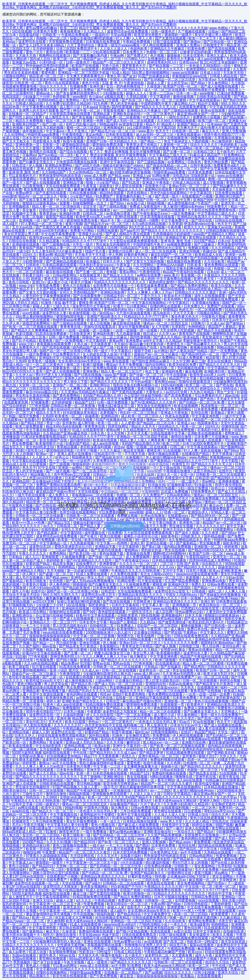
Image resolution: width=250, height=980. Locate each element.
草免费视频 (161, 736)
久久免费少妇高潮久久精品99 (69, 104)
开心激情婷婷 (222, 141)
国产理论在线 (202, 220)
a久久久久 (84, 900)
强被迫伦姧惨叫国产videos (123, 165)
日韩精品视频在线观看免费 (226, 231)
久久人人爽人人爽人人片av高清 (40, 766)
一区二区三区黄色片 (159, 114)
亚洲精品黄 (102, 114)
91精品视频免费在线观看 (82, 358)
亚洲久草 (137, 543)
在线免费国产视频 (16, 643)
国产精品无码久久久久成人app (113, 753)
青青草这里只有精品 (142, 145)
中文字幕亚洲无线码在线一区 (159, 928)
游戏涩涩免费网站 (36, 323)
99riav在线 (57, 629)
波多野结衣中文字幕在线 (92, 306)
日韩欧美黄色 (128, 615)
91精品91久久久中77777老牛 (85, 241)
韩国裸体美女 (208, 423)
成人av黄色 (18, 952)
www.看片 (146, 131)
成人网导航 (87, 423)
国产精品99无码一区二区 (201, 354)
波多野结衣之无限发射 (120, 712)
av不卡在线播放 (65, 763)
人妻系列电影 (154, 907)
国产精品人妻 (77, 780)
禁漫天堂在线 (145, 870)
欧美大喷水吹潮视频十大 (22, 935)
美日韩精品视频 (212, 378)
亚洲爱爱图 (108, 564)
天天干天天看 (184, 313)
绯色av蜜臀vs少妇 (190, 612)
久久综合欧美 (215, 262)
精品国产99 (64, 255)
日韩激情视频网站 (165, 732)
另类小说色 (111, 66)
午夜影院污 (99, 687)
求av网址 (222, 873)
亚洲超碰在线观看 (26, 244)
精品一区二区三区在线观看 (167, 691)
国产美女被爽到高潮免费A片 (78, 93)
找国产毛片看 (96, 251)
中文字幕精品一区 (222, 368)
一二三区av (57, 550)
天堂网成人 (230, 712)
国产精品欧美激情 (77, 588)
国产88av (198, 83)
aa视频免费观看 (179, 244)
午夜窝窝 (94, 712)
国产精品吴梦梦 (152, 753)
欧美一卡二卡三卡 (203, 38)
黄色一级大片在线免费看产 (174, 677)
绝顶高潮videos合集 (200, 224)
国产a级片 (93, 883)
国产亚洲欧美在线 (221, 753)
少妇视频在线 (113, 93)
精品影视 (213, 358)
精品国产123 (52, 378)
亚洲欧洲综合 (100, 385)
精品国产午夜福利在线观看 (184, 272)
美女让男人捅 (144, 653)
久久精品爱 (11, 698)
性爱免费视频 (227, 856)
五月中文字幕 (173, 571)
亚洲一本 (83, 773)
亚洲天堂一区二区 (227, 557)
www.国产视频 (116, 375)
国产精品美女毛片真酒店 (78, 646)
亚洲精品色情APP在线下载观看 (219, 639)
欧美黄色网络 (135, 694)
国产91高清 (131, 183)
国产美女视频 (83, 117)
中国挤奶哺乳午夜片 (157, 104)
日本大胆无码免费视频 (131, 852)
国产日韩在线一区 (218, 42)
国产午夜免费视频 (147, 299)
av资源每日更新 (131, 124)
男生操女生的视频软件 (113, 244)
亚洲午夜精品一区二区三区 (159, 756)
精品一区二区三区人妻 (63, 121)
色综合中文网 (180, 200)
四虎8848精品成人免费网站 (59, 100)
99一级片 (101, 351)
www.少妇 (26, 286)
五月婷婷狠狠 (43, 49)
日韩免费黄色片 (67, 828)
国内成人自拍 (40, 59)
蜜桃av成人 (45, 93)
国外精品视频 (215, 536)
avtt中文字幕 (153, 341)
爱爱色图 (48, 73)
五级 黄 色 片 (112, 83)
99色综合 (231, 389)
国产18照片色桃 (88, 165)
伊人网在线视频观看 (158, 45)
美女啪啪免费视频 (63, 952)
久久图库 (240, 69)
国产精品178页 (139, 169)
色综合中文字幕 (220, 894)
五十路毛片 (225, 152)
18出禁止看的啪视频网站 (151, 73)
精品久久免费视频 (30, 121)
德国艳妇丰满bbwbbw (218, 643)
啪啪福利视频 (80, 794)
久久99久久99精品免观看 (177, 121)
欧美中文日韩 (52, 808)
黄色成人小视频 (38, 966)
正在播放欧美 (231, 258)
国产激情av (193, 42)
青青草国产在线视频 (195, 334)
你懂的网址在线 (180, 873)
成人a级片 (11, 224)
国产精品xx (21, 918)
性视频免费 (79, 86)
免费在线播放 (33, 698)
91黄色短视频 (123, 818)
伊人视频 (36, 165)
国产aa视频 (153, 973)
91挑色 (105, 107)
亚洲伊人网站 (53, 148)
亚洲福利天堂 (50, 358)
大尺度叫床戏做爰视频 (134, 313)
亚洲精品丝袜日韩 (36, 845)
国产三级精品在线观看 (181, 110)
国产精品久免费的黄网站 (190, 286)
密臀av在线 (102, 663)
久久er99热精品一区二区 (88, 172)
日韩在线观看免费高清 (191, 636)
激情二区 (74, 365)
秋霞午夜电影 (112, 955)
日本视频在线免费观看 (103, 42)
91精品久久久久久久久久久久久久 (121, 282)
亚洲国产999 (203, 200)
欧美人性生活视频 (134, 368)
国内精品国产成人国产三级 (93, 347)
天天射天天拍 (234, 73)
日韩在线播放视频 (83, 193)
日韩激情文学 (214, 45)
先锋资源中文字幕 (176, 825)
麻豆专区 (53, 931)
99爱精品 (170, 310)
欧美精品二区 (40, 399)
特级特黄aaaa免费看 (44, 135)
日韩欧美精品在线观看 (214, 97)
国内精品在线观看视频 (225, 746)
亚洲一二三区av (162, 93)
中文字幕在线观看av (205, 100)
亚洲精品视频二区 (117, 358)
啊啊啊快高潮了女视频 (230, 334)
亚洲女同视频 (190, 251)
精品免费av (70, 663)
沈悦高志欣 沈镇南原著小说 (194, 176)
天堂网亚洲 (142, 602)
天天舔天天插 (26, 56)
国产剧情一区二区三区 (105, 238)
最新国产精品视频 (60, 217)
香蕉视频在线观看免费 (70, 299)
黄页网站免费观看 (202, 921)
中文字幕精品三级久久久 (168, 155)
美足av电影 (95, 135)
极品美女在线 (129, 378)
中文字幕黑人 (153, 117)
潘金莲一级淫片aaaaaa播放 (119, 45)
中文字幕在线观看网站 (20, 179)
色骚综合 (209, 251)
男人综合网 (211, 646)
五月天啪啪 (56, 571)
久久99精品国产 (54, 172)
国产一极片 (174, 828)
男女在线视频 (175, 550)
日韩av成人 (72, 749)
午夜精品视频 (105, 900)
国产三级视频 (113, 28)
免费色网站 (58, 554)
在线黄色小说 (156, 186)
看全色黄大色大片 (185, 317)
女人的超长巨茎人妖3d (101, 354)
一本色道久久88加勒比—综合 (209, 66)
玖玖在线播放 (13, 564)
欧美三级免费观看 (30, 426)
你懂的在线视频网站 (52, 973)
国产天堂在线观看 (222, 911)
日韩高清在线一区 (43, 389)
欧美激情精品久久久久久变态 (173, 718)
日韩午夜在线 (201, 165)
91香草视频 (187, 729)
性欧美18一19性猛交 (203, 942)
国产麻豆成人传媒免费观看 (139, 825)
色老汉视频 (24, 334)
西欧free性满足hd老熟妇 (93, 169)
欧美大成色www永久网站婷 (176, 801)
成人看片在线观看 (212, 729)
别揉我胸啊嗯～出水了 (90, 203)
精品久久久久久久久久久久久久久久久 (32, 382)
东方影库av (207, 80)
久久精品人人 (94, 31)
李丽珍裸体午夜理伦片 (200, 341)
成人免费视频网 (138, 557)
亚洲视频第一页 (185, 605)
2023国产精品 (205, 241)
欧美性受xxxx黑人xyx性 (94, 217)
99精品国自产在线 (143, 347)
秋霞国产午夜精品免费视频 (174, 430)
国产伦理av (217, 883)
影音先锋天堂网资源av (121, 784)
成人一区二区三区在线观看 (165, 90)
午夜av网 (118, 56)
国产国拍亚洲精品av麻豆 (151, 361)
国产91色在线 (103, 698)
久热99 (21, 361)
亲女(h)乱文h (36, 722)
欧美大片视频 (81, 282)
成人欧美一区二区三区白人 (142, 416)
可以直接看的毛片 (23, 176)
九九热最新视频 (230, 80)
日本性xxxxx (189, 62)
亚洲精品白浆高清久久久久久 (200, 217)
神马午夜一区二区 (87, 110)
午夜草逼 (90, 186)
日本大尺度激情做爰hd (158, 729)
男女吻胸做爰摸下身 (125, 687)
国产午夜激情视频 (30, 739)
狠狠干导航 (143, 351)
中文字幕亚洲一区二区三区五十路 (28, 718)
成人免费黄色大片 (26, 347)
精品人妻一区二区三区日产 (122, 372)
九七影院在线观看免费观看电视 (212, 210)
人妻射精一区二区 (174, 145)
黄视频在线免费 (202, 347)
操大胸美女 (139, 657)
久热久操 (81, 344)
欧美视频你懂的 (169, 653)
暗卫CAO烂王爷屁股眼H (219, 62)
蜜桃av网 (114, 430)
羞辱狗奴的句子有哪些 (98, 815)
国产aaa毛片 (130, 231)
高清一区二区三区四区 (174, 588)
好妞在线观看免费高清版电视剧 (62, 736)
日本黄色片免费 (46, 31)
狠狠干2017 (208, 756)
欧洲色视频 (125, 567)
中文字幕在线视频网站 (149, 303)
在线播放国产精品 (124, 804)
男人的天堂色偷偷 (125, 104)
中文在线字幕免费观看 (59, 234)
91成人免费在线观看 (92, 574)
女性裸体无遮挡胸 (174, 347)
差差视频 (193, 578)
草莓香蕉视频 (114, 110)
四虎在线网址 (137, 193)
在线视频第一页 (173, 705)
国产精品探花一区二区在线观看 (198, 859)
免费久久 (198, 584)
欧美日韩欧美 (36, 581)
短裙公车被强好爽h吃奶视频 (92, 38)
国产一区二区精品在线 (124, 598)
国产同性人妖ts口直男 (26, 117)
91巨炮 (21, 657)
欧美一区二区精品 (210, 148)
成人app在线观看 (211, 59)
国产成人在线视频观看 (43, 183)
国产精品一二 (151, 141)
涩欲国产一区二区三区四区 (158, 626)
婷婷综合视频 (230, 681)
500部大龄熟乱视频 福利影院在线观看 (42, 753)
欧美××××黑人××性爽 (190, 911)
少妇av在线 (234, 578)
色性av (105, 694)
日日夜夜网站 (137, 306)
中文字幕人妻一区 (156, 605)
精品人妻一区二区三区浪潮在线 (56, 207)
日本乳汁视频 (197, 571)
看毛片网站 (166, 780)
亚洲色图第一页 (28, 145)
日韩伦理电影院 (175, 818)
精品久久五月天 (48, 413)
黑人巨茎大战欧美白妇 (70, 626)
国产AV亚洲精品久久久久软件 (154, 402)
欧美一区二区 (108, 423)
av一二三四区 (124, 210)
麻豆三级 (198, 361)
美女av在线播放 (95, 80)
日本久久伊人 (113, 262)
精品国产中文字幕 (183, 378)
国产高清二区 (132, 100)
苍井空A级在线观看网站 (169, 193)
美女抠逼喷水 (213, 337)
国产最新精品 (187, 543)
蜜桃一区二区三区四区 (84, 128)
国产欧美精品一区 (74, 279)
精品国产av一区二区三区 (103, 59)
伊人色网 (115, 255)
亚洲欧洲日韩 (215, 372)
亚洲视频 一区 (30, 220)
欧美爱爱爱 (220, 914)
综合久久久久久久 (54, 86)
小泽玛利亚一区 (51, 62)
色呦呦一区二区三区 (52, 38)
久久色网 (174, 763)
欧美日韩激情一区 (99, 540)
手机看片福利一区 (36, 275)
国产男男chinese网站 (152, 179)
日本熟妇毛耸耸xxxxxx (97, 265)
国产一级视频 (69, 69)
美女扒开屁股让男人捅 (22, 234)
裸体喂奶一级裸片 (179, 35)
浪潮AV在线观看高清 (100, 327)
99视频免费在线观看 (69, 138)
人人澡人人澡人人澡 (145, 794)
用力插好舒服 (67, 643)
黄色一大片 (35, 52)
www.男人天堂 (172, 821)
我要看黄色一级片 (67, 368)
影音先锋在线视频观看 (70, 976)
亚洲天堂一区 (97, 770)
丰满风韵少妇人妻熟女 (215, 430)
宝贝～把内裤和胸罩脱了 (125, 86)
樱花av (51, 69)
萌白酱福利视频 (158, 863)
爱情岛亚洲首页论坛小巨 (74, 547)
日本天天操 (194, 615)
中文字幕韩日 (179, 303)
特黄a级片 (84, 949)
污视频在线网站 (15, 76)
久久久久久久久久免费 (140, 258)
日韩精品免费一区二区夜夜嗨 (118, 117)
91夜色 (122, 347)
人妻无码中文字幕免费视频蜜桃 (47, 296)
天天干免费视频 (131, 365)
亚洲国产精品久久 (191, 124)
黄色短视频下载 (112, 554)
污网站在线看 (83, 420)
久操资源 (154, 86)
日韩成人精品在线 (224, 76)
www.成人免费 (95, 176)
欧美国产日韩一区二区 (181, 86)
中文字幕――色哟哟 (112, 543)
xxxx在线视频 (209, 900)
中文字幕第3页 (201, 193)
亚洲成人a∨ (89, 660)
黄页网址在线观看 (203, 238)
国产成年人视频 (187, 533)
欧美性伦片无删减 (181, 59)
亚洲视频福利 (114, 128)
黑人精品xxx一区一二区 (161, 742)
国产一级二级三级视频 (135, 409)
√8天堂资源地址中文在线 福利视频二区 (115, 725)
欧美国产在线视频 (86, 66)
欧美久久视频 (26, 911)
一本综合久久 (185, 832)
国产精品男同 (195, 667)
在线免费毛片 (87, 564)
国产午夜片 (89, 536)
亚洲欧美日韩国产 (26, 124)
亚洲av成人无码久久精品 (85, 742)
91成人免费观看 (191, 358)
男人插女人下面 (76, 382)
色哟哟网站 (111, 69)
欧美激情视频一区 (83, 313)
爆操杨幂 (174, 56)
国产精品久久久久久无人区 (156, 107)
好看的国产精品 (38, 564)
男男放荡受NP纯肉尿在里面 (61, 176)
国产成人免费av (82, 90)
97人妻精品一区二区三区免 (42, 224)
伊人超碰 (96, 148)
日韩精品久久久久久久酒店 (196, 293)
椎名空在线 (38, 550)
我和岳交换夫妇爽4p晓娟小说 (189, 268)
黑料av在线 (122, 663)
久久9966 (50, 797)
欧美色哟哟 (173, 299)
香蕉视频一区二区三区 (66, 859)
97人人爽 (123, 38)
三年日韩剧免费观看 (136, 811)
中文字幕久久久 (212, 633)
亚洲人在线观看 (197, 828)
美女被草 (30, 210)
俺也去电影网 (70, 80)
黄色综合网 (55, 52)
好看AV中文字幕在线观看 (96, 615)
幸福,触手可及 (66, 303)
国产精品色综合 (129, 914)
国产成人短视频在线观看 (220, 86)
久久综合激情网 (93, 839)
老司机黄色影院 (234, 608)
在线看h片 (32, 420)
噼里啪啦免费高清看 (108, 145)
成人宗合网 (164, 612)
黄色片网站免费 (216, 162)
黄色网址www (165, 382)
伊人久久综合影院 (100, 715)
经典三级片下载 (59, 189)
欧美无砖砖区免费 (183, 365)
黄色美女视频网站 (95, 887)
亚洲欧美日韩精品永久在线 (110, 299)
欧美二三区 (69, 28)
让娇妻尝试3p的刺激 (196, 52)
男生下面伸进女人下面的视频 (187, 141)
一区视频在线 (121, 791)
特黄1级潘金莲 (41, 828)
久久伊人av (168, 334)
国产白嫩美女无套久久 (36, 162)
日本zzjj (224, 241)
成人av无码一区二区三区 (155, 135)
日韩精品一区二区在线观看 (124, 883)
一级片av (97, 845)
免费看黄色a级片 (227, 165)
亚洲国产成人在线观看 (92, 268)
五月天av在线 (23, 227)
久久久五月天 (108, 856)
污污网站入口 (135, 59)
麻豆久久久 (211, 131)
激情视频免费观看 (118, 870)
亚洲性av (78, 578)
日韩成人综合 (50, 258)
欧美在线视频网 (186, 406)
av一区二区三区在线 (213, 677)
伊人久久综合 (67, 200)
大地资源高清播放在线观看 (70, 114)
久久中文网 (59, 90)
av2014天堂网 (177, 392)
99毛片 (48, 935)
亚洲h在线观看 (126, 217)
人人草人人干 (213, 578)
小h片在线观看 (132, 863)
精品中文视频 (90, 28)
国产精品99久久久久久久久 (202, 766)
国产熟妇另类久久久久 (161, 598)
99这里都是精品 (109, 677)
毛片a (17, 825)
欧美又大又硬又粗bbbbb (31, 949)
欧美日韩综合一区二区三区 (220, 605)
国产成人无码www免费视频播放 (90, 581)
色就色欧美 (139, 49)
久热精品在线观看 (218, 852)
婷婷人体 (53, 701)
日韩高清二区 (93, 214)
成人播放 (178, 629)
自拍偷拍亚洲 (234, 931)
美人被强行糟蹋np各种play (184, 207)
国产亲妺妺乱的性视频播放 (221, 595)
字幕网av (29, 155)
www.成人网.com (147, 674)
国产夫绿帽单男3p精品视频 (161, 619)
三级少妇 (23, 251)
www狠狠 (207, 93)
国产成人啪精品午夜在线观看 (38, 159)
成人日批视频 (100, 323)
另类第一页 (51, 145)
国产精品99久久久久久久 (197, 567)
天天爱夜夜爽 (109, 756)
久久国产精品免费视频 (54, 289)
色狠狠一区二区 (226, 268)
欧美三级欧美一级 (77, 835)
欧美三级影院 (19, 667)
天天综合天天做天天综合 (22, 595)
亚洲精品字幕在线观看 (153, 698)
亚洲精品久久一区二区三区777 (53, 622)
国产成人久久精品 (167, 337)
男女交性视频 (155, 739)
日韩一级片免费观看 (65, 337)
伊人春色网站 (218, 83)
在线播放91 (156, 59)
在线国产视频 (131, 890)
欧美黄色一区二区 (69, 416)
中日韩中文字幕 (227, 200)
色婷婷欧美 (62, 97)
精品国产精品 (205, 732)
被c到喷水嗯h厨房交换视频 (131, 172)
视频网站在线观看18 (55, 56)
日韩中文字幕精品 (177, 794)
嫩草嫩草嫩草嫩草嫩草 (91, 189)
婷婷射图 (232, 547)
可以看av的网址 (65, 966)
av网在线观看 (29, 808)
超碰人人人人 (137, 93)
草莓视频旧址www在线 (190, 76)
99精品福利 (108, 124)
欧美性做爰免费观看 (153, 286)
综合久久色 (220, 815)
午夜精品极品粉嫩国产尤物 (84, 729)
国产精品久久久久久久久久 (223, 660)
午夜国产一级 (208, 203)
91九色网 (101, 104)
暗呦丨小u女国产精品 (103, 183)
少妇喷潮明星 (33, 262)
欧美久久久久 (195, 227)
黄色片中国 (91, 83)
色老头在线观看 (177, 416)
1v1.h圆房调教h (139, 128)
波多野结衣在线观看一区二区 (37, 883)
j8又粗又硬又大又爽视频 (74, 918)
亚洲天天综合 (43, 900)
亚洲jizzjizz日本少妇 (31, 859)
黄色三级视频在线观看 (70, 845)
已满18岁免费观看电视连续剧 (76, 399)
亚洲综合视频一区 (160, 543)
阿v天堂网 (24, 268)
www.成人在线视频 (95, 966)
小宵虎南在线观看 (104, 159)
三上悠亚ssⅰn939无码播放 (48, 231)
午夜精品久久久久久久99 (164, 887)
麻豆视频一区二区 (203, 880)
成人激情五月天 (57, 117)
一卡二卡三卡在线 (36, 626)
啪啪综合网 (32, 852)
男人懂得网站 (181, 409)
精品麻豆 (128, 289)
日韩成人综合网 (106, 248)
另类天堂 (225, 921)
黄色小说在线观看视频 (62, 83)
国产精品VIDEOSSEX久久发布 (212, 550)
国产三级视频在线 (56, 244)
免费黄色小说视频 (207, 117)
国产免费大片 (137, 56)
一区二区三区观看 (30, 272)
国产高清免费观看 (178, 396)
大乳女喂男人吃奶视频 (177, 330)
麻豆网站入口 (185, 104)
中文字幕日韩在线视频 (188, 179)
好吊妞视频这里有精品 (81, 413)
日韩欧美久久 (191, 536)
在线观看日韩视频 (80, 677)
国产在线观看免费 (178, 159)
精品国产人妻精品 (222, 327)
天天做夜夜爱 (101, 344)
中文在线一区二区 (199, 887)
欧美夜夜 (46, 341)
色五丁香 (152, 372)
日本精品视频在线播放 (169, 560)
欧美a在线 (192, 337)
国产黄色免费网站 (67, 396)
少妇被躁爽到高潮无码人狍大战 (107, 674)
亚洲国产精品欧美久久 (104, 317)
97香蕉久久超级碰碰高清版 (47, 856)
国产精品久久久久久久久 (110, 382)
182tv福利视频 (172, 385)
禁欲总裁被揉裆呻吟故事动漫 (102, 763)
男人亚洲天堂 (157, 725)
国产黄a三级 (152, 547)
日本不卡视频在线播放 (171, 897)
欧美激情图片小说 (131, 629)
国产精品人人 (75, 238)
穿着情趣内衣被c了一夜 (134, 196)
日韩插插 (199, 591)
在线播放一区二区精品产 (28, 114)
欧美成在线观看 (21, 746)
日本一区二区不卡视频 (50, 924)
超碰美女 (106, 186)
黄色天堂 (51, 279)
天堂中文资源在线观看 (47, 694)
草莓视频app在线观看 (205, 739)
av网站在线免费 (149, 275)
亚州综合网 (96, 138)
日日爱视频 (193, 811)
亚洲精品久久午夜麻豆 (168, 49)
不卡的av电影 (142, 382)
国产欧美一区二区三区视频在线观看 (30, 327)
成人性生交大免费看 (116, 399)
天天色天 (191, 389)
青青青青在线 (71, 327)
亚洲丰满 (97, 86)
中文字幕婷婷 (160, 97)
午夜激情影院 (150, 272)
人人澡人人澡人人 (114, 49)
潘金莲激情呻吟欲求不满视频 (48, 914)
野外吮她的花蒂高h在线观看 (48, 66)
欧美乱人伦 (21, 279)
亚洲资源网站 (197, 69)
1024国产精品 (33, 842)
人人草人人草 (142, 38)
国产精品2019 (85, 842)
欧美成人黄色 (98, 320)
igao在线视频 (232, 870)
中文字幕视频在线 (64, 815)
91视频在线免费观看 (223, 299)
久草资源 (175, 224)
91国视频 (86, 200)
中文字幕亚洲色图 (206, 416)
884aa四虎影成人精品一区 (208, 289)
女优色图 (56, 581)
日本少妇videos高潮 (45, 588)
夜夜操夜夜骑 (71, 31)
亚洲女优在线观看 (156, 148)
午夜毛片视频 (34, 825)
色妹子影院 (111, 935)
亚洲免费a (133, 341)
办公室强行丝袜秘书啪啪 (143, 396)
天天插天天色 (89, 955)
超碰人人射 (42, 306)
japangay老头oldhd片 (121, 924)
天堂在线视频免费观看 (63, 186)
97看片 (38, 69)
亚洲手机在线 (76, 148)
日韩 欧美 (195, 265)
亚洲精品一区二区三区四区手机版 (84, 73)
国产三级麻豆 (205, 244)
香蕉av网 (46, 255)
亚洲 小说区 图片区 (65, 670)
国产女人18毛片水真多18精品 (42, 45)
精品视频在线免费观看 (184, 262)
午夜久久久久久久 (33, 554)
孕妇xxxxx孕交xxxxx (220, 811)
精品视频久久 (40, 976)
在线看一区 (125, 698)
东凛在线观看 (161, 931)
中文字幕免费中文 (175, 220)
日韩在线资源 (220, 69)
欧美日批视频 (111, 536)
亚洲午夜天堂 (204, 279)
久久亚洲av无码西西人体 (182, 674)
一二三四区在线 (75, 159)
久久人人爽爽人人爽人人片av (150, 293)
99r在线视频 (150, 615)
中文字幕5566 (72, 533)
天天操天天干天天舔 (91, 255)
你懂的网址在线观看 (166, 306)
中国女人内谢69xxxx (126, 80)
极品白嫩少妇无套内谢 (147, 344)
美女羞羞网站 (205, 866)
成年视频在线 (33, 131)
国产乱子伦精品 (24, 341)
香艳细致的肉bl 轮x (119, 310)
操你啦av (107, 313)
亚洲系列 (159, 540)
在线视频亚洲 (178, 138)
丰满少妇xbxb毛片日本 (65, 409)
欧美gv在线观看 (213, 110)
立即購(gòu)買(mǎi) (125, 526)
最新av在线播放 (202, 945)
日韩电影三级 (190, 646)
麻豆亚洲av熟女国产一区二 (198, 114)
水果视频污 (109, 413)
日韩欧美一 (51, 35)
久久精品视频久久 (137, 430)
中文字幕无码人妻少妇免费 (68, 825)
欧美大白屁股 (222, 286)
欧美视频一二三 (78, 52)
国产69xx (117, 203)
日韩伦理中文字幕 (53, 210)
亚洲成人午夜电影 (156, 183)
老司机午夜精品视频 (100, 409)
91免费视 (115, 533)
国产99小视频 (67, 660)
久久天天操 (199, 28)
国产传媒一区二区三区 (147, 375)
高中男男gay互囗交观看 (101, 100)
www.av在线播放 (185, 73)
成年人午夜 (21, 591)
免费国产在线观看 (221, 306)
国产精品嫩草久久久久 (230, 186)
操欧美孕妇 (170, 536)
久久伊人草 (11, 323)
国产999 (89, 612)
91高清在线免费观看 (52, 334)
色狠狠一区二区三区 (162, 52)
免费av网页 (25, 193)
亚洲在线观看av (189, 135)
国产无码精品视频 (204, 258)
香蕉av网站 (128, 272)
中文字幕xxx (56, 131)
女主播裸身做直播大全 (141, 766)
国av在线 (232, 396)
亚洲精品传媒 (19, 732)
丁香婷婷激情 (221, 904)
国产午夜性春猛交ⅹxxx (151, 214)
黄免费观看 (203, 842)
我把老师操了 (99, 605)
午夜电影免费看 (48, 286)
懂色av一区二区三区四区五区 (166, 323)
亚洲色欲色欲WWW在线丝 (203, 749)
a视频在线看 (114, 97)
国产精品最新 (48, 533)
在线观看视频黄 (95, 227)
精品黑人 (168, 124)
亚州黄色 (69, 423)
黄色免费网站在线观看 (222, 265)
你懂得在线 (230, 426)
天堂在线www (89, 935)
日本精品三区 (204, 152)
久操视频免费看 (74, 557)
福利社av (142, 732)
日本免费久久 (133, 52)
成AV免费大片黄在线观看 (220, 128)
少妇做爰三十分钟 (36, 97)
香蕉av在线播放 (201, 650)
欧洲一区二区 (226, 887)
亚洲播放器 (146, 849)
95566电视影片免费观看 (207, 90)
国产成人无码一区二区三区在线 (119, 684)
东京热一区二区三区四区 (42, 835)
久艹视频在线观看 (192, 31)
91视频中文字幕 (25, 214)
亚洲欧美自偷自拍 (127, 114)
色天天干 (163, 131)
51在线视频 (229, 773)
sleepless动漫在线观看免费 (197, 574)
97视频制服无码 (21, 605)
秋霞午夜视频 (74, 141)
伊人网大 (30, 574)
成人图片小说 (70, 107)
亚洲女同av (21, 69)
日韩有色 (195, 162)
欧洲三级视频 (93, 365)
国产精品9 (205, 832)
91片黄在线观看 (150, 581)
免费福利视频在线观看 (168, 760)
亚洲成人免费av (189, 45)
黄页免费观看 (34, 189)
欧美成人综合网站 (33, 612)
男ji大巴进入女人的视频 (147, 227)
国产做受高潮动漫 (172, 622)
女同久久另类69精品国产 (53, 268)
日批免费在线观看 (229, 193)
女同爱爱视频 (185, 900)
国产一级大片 (13, 183)
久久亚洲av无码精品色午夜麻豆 (86, 392)
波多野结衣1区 (41, 547)
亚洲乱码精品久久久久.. (153, 399)
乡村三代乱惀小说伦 (81, 124)
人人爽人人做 (235, 591)
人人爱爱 (128, 423)
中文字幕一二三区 (107, 766)
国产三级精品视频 (151, 162)
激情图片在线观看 (43, 152)
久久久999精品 (223, 248)
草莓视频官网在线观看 (105, 945)
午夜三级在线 (232, 770)
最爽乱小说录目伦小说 (141, 536)
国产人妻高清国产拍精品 (189, 351)
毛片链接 (10, 612)
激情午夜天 (48, 955)
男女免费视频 (77, 687)
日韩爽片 (198, 323)
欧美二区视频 (33, 217)
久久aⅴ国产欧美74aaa (33, 299)
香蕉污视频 (74, 224)
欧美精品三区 (56, 938)
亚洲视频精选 (19, 207)
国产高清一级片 (167, 196)
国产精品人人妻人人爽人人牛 (129, 708)
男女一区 (53, 423)
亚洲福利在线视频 (76, 608)
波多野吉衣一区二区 (155, 670)
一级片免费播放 (183, 214)
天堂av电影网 (121, 35)
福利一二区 (229, 687)
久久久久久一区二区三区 (139, 564)
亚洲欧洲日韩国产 (229, 196)
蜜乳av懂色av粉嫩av (42, 28)
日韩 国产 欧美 (188, 564)
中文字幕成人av (154, 378)
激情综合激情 (56, 794)
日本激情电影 (33, 598)
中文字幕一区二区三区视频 (94, 636)
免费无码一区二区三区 (20, 543)
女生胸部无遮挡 (138, 736)
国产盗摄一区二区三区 (56, 574)
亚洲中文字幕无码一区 (130, 746)
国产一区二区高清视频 (134, 715)
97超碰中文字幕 (98, 639)
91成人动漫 (38, 952)
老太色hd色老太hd (64, 839)
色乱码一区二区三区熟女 (139, 413)
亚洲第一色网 (93, 121)
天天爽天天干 (188, 128)
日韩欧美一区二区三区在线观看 (118, 667)
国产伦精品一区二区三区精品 (119, 90)
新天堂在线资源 (234, 942)
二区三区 (167, 564)
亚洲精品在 (235, 378)
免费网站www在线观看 (210, 969)
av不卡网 (118, 966)
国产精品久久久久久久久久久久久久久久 (157, 28)
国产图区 (142, 845)
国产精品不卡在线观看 (215, 330)
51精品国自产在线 (135, 248)
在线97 (118, 694)
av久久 (118, 749)
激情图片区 (126, 636)
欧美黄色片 (196, 705)
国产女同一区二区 (225, 629)
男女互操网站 (183, 148)
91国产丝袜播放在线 (154, 76)
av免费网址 (176, 162)
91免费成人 (126, 626)
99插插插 (79, 584)
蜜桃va (45, 763)
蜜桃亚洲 (86, 303)
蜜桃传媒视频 (184, 97)
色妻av (236, 969)
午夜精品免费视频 (75, 35)
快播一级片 (178, 918)
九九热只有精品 (202, 392)
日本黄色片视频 (23, 100)
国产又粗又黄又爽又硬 (36, 200)
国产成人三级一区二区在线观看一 (138, 268)
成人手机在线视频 (137, 677)
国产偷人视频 (205, 159)
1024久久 (30, 255)
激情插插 (101, 911)
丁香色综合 (85, 760)
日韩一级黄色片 (163, 31)
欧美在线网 (146, 636)
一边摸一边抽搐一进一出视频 (88, 330)
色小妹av (96, 97)
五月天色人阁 (13, 28)
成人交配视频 (214, 183)
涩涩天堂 (90, 207)
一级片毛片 (109, 787)
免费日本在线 (198, 629)
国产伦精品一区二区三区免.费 (202, 402)
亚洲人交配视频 (234, 131)
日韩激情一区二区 (197, 763)
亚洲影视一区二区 (151, 138)
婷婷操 (36, 279)
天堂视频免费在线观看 (66, 42)
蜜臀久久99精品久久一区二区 (175, 169)
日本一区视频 (191, 598)
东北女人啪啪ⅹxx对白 (39, 567)
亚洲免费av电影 (214, 581)
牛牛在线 (80, 753)
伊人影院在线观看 (129, 186)
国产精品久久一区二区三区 (53, 811)
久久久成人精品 (198, 821)
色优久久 (129, 756)
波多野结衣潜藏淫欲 (58, 760)
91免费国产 (105, 196)
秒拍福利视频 (26, 639)
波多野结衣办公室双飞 (169, 248)
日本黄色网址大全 (164, 852)
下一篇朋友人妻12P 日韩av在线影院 (157, 770)
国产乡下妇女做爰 (47, 962)
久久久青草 (210, 533)
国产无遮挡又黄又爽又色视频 (58, 227)
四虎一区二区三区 (202, 760)
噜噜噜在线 (184, 777)
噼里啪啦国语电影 (76, 145)
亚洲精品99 (110, 416)
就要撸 (65, 203)
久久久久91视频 (59, 842)
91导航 (119, 169)
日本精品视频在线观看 (60, 265)
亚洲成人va (141, 176)
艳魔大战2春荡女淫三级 (116, 406)
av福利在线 (135, 749)
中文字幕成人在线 (121, 839)
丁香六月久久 (151, 296)
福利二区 (216, 591)
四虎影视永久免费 (47, 141)
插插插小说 (170, 766)
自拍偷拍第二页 (163, 368)
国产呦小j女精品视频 (68, 890)
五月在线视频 (50, 749)
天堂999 (15, 540)
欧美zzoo (196, 952)
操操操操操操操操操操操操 (50, 636)
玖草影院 (179, 327)
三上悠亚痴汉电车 (121, 138)
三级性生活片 (33, 794)
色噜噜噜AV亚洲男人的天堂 (146, 945)
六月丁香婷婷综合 (81, 45)
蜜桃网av (132, 550)
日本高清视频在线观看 (158, 217)
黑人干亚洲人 (78, 131)
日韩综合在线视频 (229, 220)
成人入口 (32, 557)
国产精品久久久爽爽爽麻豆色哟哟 (37, 330)
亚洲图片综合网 (121, 251)
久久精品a (173, 341)
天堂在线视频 (73, 883)
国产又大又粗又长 (16, 141)
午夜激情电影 (134, 83)
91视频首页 (21, 821)
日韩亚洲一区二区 (28, 83)
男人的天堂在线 (56, 684)
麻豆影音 (127, 976)
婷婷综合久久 (210, 389)
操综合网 (39, 629)
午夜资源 (46, 179)
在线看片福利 (131, 856)
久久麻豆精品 (230, 918)
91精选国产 (105, 619)
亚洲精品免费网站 (59, 165)
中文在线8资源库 (49, 746)
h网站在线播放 (162, 777)
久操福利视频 (74, 715)
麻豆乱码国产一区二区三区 (172, 255)
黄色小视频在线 (103, 825)
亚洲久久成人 (217, 56)
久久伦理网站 (15, 135)
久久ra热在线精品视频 (149, 224)
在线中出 (38, 591)
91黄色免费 (197, 49)
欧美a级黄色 (200, 924)
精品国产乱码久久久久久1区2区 (93, 691)
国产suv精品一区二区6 (56, 155)
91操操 (238, 694)
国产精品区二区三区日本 (156, 423)
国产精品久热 (82, 684)
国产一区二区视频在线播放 (90, 210)
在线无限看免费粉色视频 (109, 650)
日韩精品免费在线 (205, 897)
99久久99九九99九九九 (61, 595)
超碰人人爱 (156, 83)
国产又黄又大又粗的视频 (45, 128)
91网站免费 (161, 176)
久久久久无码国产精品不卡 (132, 797)
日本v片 (143, 210)
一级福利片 (100, 35)
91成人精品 (121, 73)
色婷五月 (186, 310)
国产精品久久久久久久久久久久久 (204, 282)
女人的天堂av (178, 83)
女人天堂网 (161, 327)
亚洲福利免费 (70, 214)
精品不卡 (152, 124)
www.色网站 (219, 28)
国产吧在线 (225, 385)
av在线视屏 (90, 69)
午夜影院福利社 (198, 557)
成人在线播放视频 (69, 179)
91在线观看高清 (168, 663)
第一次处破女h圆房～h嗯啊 (138, 220)
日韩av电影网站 (65, 275)
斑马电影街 (162, 313)
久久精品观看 (50, 241)
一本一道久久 (111, 821)
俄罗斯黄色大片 (134, 66)
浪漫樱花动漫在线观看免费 (43, 687)
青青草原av (48, 214)
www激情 (80, 97)
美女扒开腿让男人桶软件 (214, 35)
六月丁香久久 (151, 804)
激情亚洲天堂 (70, 832)
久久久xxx (167, 567)
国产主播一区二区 (177, 152)
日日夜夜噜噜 (33, 186)
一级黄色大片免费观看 (122, 148)
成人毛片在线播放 (30, 578)
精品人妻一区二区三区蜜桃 (166, 100)
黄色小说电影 (19, 282)
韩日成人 (150, 334)
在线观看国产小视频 (198, 196)
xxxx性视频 (31, 313)
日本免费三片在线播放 (137, 588)
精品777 (90, 756)
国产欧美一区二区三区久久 (119, 842)
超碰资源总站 (229, 567)
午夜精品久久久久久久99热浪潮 (136, 571)
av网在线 (83, 698)
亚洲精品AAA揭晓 (171, 265)
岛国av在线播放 (181, 684)
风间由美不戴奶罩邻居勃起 (122, 739)
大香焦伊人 (155, 392)
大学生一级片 (83, 244)
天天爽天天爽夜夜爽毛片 (86, 76)
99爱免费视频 (202, 138)
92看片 (119, 306)
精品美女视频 (63, 564)
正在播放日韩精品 (148, 633)
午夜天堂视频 (74, 962)
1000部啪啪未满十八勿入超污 (109, 633)
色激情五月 (175, 344)
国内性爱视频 (122, 107)
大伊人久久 (228, 756)
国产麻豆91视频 (149, 818)
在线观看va (13, 420)
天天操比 (121, 344)
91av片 (185, 722)
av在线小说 (136, 203)
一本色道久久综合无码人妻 (141, 159)
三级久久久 (62, 306)
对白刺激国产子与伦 (123, 729)
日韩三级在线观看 (167, 42)
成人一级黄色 (98, 962)
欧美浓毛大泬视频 (178, 296)
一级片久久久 (167, 849)
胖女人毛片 (96, 578)
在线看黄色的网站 (100, 928)
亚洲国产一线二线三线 (70, 385)
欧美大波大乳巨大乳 (219, 674)
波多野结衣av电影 (50, 780)
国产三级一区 (53, 124)
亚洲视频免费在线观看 (110, 794)
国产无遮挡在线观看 (171, 38)
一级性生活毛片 (178, 117)
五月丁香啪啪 (91, 777)
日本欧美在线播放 (120, 135)
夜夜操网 (228, 409)
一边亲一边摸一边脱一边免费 (208, 694)
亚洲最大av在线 (25, 62)
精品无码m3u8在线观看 (64, 426)
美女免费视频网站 (191, 883)
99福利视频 (73, 808)
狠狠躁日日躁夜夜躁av (40, 203)
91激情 (47, 303)
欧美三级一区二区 (67, 59)
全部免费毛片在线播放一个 (114, 286)
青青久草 (114, 76)
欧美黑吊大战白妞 (76, 258)
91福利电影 (106, 629)
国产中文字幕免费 (214, 169)
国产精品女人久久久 (127, 189)
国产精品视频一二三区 (166, 66)
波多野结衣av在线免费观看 (128, 31)
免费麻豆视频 (199, 248)
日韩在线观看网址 (88, 310)
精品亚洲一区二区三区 (47, 76)
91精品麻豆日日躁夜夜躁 (225, 780)
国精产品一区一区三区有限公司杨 (66, 351)
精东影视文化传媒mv (117, 880)
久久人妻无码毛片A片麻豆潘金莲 (57, 251)
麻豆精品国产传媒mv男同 (142, 701)
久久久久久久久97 (68, 725)
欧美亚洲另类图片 (148, 35)
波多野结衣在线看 (32, 42)
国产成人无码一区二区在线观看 (131, 121)
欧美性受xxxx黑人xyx (46, 238)
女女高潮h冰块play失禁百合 (80, 361)
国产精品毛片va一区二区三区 (114, 131)
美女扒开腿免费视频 (134, 327)
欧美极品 (93, 262)
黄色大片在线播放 (77, 286)
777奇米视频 (39, 406)
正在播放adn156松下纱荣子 (189, 876)
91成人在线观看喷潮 (88, 430)
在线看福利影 (30, 35)
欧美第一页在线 (70, 540)
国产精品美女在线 (81, 629)
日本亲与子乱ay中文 (228, 320)
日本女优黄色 (194, 56)
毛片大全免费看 (207, 870)
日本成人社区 (211, 73)
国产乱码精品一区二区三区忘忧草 (170, 80)
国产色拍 (207, 399)
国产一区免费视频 (69, 341)
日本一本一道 (187, 93)
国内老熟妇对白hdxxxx (96, 567)
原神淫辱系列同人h (162, 62)
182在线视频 (22, 31)
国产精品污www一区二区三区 (161, 578)
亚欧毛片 (134, 907)
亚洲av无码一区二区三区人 (190, 186)
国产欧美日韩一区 (83, 554)
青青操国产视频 (31, 248)
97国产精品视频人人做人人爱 (76, 787)
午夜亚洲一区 (158, 629)
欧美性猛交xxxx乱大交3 (44, 681)
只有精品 (16, 557)
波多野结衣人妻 (55, 313)
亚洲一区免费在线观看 (100, 368)
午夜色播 (175, 227)
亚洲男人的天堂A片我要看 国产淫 (45, 110)
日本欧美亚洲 (80, 334)
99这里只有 (179, 945)
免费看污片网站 (83, 231)
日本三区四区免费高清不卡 (77, 49)
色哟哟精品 (197, 327)
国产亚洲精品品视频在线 (65, 262)
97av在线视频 (204, 722)
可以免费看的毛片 (67, 354)
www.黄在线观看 (117, 361)
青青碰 (112, 272)
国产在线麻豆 (78, 550)
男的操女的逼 (152, 550)
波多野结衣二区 (157, 955)
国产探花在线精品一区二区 (167, 165)
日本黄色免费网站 (71, 770)
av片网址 (161, 351)
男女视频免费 (194, 299)
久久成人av (215, 323)
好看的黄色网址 (136, 255)
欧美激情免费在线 (60, 698)
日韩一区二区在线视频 (119, 670)
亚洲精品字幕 (74, 183)
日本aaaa (90, 107)
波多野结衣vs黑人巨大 (99, 595)
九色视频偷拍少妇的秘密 (172, 234)
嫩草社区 (134, 742)
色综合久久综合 (218, 962)
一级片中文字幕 (234, 416)
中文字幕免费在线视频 (40, 107)
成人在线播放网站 (16, 873)
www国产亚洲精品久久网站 (215, 234)
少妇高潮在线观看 (107, 52)
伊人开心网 (119, 770)
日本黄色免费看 (201, 172)
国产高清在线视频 (222, 49)
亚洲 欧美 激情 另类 (24, 172)
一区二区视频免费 (209, 310)
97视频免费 (40, 402)
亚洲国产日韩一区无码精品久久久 (112, 141)
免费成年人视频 (130, 900)
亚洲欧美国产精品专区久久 (83, 701)
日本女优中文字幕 (36, 138)
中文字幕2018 (164, 128)
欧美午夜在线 (230, 777)
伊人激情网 (55, 921)
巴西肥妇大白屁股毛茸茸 (200, 608)
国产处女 (129, 76)
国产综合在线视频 (74, 152)
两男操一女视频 (106, 949)
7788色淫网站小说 (154, 924)
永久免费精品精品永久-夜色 (190, 540)
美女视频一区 (191, 275)
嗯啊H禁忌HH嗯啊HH (170, 554)
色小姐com (19, 310)
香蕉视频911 (110, 646)
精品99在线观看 (112, 193)
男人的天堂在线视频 (24, 378)
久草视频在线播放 (228, 138)
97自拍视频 (124, 540)
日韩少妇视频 (205, 973)
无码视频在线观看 (191, 368)
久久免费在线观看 (124, 574)
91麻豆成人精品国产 (206, 155)
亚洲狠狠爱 (50, 557)
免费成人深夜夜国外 (145, 207)
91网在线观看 (107, 231)
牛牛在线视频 (177, 375)
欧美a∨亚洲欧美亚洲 (226, 571)
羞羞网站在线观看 (159, 189)
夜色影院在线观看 (112, 612)
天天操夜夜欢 (223, 189)
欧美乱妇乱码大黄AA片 (207, 622)
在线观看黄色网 (16, 402)
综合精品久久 (169, 426)
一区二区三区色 (204, 808)
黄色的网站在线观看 (82, 694)
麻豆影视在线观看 (60, 272)
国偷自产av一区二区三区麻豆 (105, 337)
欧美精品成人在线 (209, 255)
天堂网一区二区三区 (35, 385)
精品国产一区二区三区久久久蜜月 (119, 62)
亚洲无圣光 (72, 907)
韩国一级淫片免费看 (24, 416)
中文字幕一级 (148, 289)
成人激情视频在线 (181, 203)
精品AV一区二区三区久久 (38, 196)
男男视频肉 (22, 962)
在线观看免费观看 (193, 107)
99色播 (160, 876)
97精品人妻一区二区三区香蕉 (69, 248)
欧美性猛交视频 (208, 784)
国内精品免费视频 (178, 547)
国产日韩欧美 (125, 969)
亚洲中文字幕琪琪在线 (117, 162)
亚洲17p (39, 282)
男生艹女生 (226, 392)
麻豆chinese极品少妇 (42, 392)
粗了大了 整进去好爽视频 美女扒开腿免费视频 (125, 152)
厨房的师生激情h (162, 282)
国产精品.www (119, 176)
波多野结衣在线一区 (45, 715)
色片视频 (157, 56)
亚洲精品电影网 (113, 293)
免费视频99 (72, 708)
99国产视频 (224, 825)
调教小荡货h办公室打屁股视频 (56, 873)
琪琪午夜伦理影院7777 (222, 135)
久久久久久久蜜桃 (26, 148)
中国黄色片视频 (214, 317)
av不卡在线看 (191, 852)
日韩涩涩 (19, 165)
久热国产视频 (93, 598)
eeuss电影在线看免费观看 (63, 633)
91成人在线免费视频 (102, 890)
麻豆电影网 (194, 372)
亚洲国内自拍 (156, 684)
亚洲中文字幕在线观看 (192, 189)
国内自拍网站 (156, 365)
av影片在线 (182, 931)
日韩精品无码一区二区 (121, 296)
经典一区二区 (173, 959)
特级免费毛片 (218, 207)
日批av (214, 31)
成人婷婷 (148, 279)
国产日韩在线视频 (148, 320)
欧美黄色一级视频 (42, 361)
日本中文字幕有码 (126, 605)
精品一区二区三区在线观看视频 (114, 279)
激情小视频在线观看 (101, 179)
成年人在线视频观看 (210, 296)
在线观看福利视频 (175, 808)
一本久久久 (179, 924)
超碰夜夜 (92, 416)
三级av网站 (104, 681)
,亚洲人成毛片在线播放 (54, 169)
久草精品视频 (137, 97)
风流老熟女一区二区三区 (220, 406)
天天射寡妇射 (93, 708)
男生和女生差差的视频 (22, 73)
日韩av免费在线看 (221, 584)
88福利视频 (156, 203)
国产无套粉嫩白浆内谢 (91, 56)
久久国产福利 (30, 646)
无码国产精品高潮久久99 (102, 396)
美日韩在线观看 (71, 928)
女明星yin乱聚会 (173, 650)
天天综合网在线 (83, 856)
